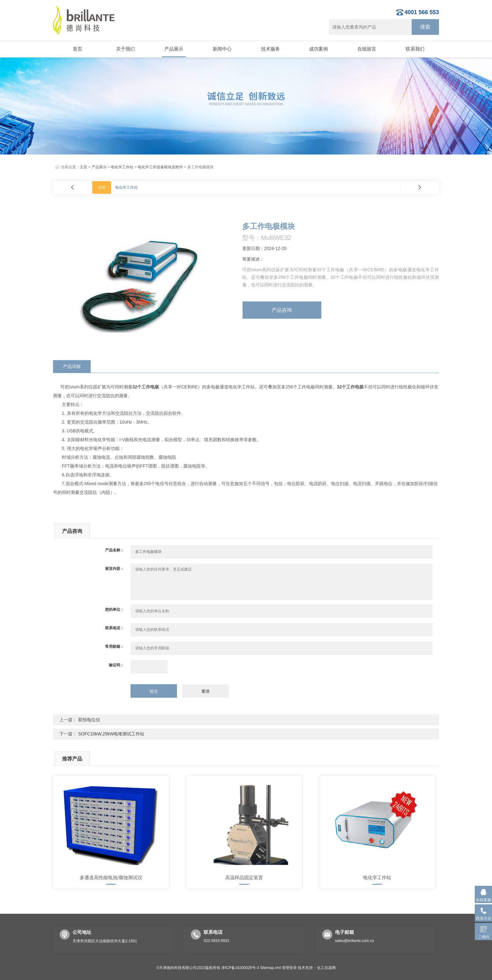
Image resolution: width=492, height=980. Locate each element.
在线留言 (366, 49)
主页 (83, 167)
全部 (102, 187)
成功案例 (318, 49)
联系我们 (415, 49)
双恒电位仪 (89, 720)
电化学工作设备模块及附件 (160, 167)
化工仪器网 (326, 968)
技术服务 (270, 49)
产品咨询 (282, 310)
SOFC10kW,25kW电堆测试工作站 (111, 734)
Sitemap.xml (270, 968)
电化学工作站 (122, 167)
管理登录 (289, 968)
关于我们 (126, 49)
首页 (77, 49)
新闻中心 (222, 49)
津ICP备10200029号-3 (240, 968)
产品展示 (174, 49)
